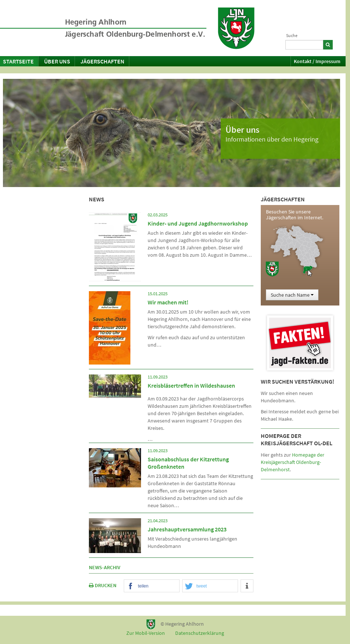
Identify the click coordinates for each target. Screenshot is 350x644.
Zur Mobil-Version (146, 633)
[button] (152, 586)
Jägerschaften (102, 61)
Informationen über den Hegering (272, 139)
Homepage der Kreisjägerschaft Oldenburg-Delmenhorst (293, 462)
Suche (292, 35)
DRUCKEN (103, 585)
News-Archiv (105, 567)
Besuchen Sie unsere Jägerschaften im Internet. (295, 215)
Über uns (57, 61)
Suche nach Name (292, 295)
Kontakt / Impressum (317, 61)
